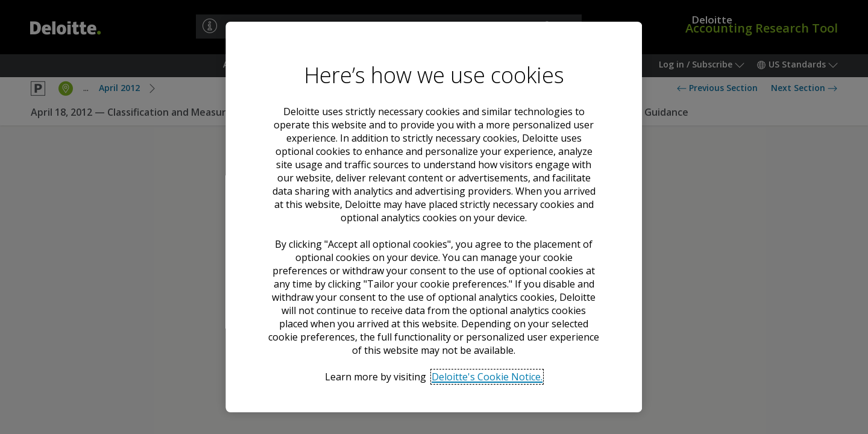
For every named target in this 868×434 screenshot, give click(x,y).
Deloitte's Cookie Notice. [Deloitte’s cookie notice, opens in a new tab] (488, 377)
